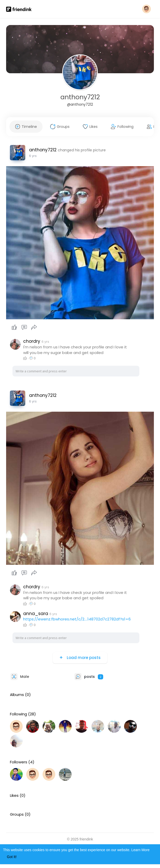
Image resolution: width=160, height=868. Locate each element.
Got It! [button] (12, 857)
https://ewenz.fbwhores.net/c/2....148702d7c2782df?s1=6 (77, 619)
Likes (14, 796)
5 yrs (33, 156)
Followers (19, 762)
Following (18, 714)
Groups (17, 814)
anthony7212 (80, 97)
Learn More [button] (141, 850)
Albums (17, 695)
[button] (146, 9)
